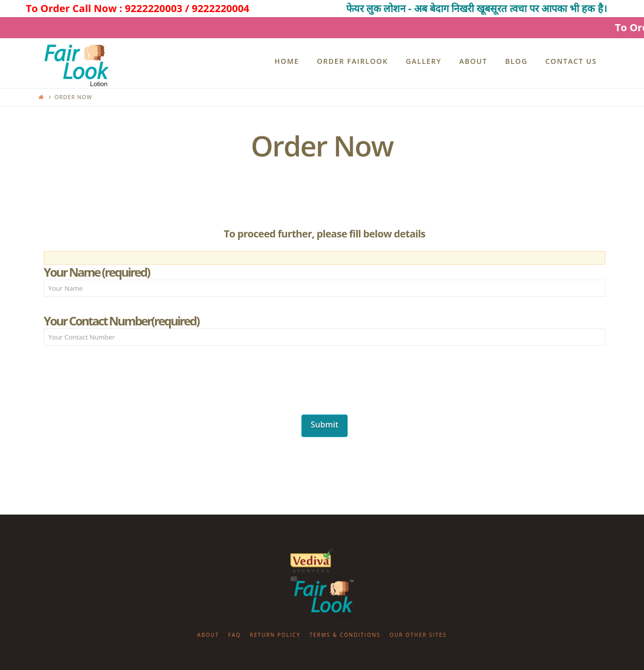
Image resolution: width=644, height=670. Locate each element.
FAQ (234, 635)
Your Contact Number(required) (325, 330)
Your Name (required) (325, 281)
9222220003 (153, 8)
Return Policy (275, 635)
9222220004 (220, 8)
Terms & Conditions (345, 635)
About (208, 635)
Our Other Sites (418, 635)
